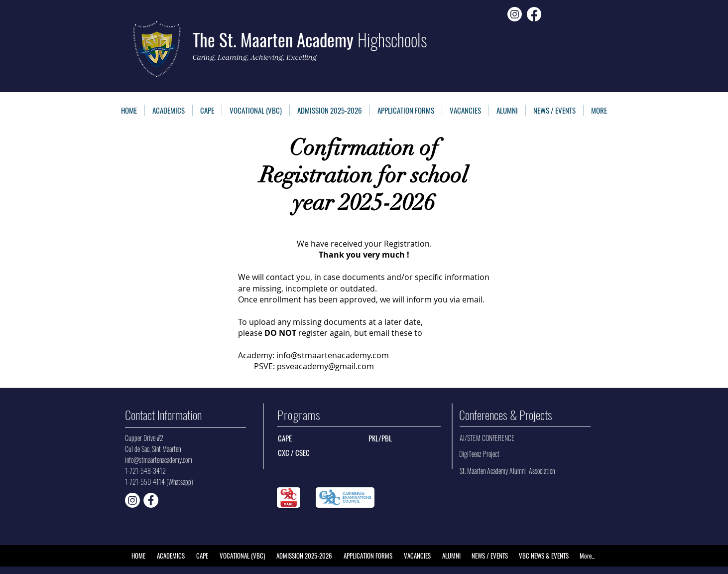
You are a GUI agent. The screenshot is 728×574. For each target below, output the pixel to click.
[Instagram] (515, 14)
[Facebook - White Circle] (151, 500)
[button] (406, 110)
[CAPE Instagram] (132, 500)
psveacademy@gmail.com (325, 366)
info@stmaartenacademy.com (333, 355)
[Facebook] (534, 14)
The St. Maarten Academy (310, 39)
